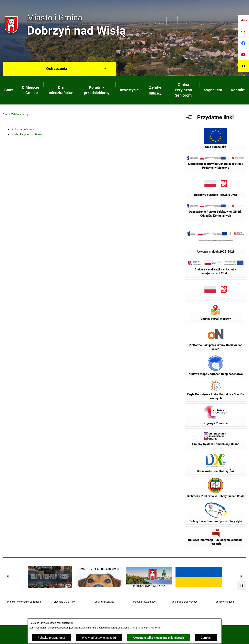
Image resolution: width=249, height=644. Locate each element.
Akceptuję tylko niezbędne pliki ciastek (158, 638)
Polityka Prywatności (145, 602)
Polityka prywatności (51, 638)
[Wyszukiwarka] (243, 32)
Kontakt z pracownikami (27, 134)
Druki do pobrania (22, 129)
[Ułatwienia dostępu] (243, 66)
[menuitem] (9, 90)
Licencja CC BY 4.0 (64, 602)
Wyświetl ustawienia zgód (99, 638)
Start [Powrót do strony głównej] (6, 114)
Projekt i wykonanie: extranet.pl (24, 602)
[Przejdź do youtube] (243, 55)
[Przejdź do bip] (243, 20)
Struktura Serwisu (104, 602)
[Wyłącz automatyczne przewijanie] (242, 586)
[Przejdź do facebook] (243, 43)
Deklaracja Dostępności (185, 602)
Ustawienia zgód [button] (225, 602)
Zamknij (206, 638)
